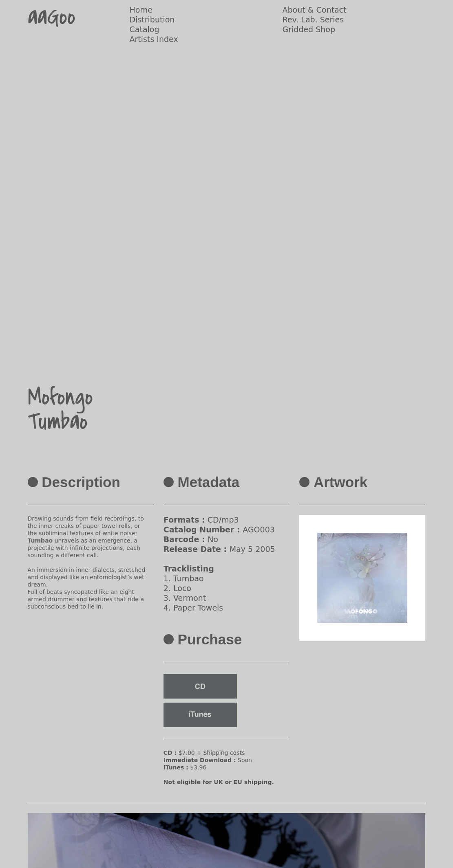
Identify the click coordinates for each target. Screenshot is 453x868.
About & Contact (314, 10)
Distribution (152, 20)
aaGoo (52, 17)
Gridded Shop (309, 29)
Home (141, 10)
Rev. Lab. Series (313, 20)
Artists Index (154, 39)
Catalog (145, 29)
